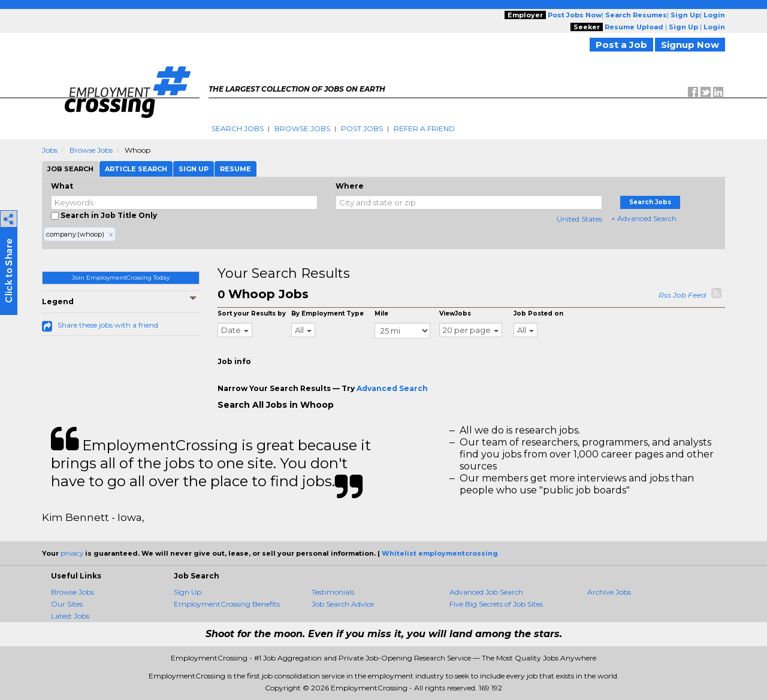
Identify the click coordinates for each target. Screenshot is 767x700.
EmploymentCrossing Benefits (227, 604)
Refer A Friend (424, 128)
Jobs (50, 150)
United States (579, 219)
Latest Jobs (70, 616)
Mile (381, 313)
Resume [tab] (235, 169)
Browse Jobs (302, 128)
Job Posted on (538, 313)
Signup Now (690, 45)
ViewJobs (455, 313)
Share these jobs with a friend (108, 325)
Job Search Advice (343, 604)
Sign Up (188, 592)
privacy (72, 553)
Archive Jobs (609, 592)
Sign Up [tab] (194, 169)
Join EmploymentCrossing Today (121, 278)
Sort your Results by (252, 313)
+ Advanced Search (644, 218)
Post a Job (621, 45)
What (62, 186)
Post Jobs (362, 128)
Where (350, 186)
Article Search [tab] (136, 169)
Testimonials (333, 592)
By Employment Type (327, 313)
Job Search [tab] (70, 169)
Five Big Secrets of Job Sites (496, 604)
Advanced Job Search (486, 592)
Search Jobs (238, 128)
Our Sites (67, 604)
